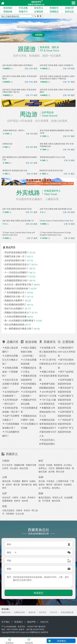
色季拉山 (43, 468)
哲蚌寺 (17, 501)
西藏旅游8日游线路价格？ (17, 288)
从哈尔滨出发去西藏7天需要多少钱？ (11, 384)
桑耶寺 (25, 481)
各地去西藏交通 (67, 612)
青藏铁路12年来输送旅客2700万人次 (47, 412)
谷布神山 (46, 488)
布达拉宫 (6, 497)
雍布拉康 (6, 481)
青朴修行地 (26, 485)
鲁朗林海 (58, 465)
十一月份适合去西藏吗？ (17, 272)
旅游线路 (8, 8)
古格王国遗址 (8, 510)
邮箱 (9, 569)
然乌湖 (42, 481)
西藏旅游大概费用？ (14, 300)
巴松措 (42, 465)
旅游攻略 (29, 342)
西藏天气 (23, 11)
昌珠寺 (9, 485)
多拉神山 (56, 488)
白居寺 (5, 468)
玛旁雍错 (10, 514)
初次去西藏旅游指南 (14, 324)
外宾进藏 (23, 8)
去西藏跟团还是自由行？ (17, 268)
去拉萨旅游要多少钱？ (16, 260)
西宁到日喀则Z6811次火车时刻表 (66, 364)
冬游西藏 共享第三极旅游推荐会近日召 (48, 352)
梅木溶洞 (56, 501)
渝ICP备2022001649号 (35, 629)
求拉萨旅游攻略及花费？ (17, 252)
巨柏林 (49, 465)
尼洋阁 (51, 472)
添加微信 (61, 641)
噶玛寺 (49, 485)
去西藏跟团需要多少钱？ (17, 280)
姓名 (9, 544)
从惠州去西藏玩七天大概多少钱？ (10, 360)
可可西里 (46, 501)
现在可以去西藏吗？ (14, 308)
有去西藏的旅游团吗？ (16, 304)
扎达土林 (20, 514)
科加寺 (27, 510)
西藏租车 (54, 8)
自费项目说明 (19, 612)
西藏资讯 (47, 342)
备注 (9, 577)
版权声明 (31, 622)
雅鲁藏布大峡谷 (63, 468)
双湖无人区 (58, 497)
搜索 (38, 16)
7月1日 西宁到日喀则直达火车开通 (48, 364)
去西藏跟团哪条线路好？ (17, 276)
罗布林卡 (32, 497)
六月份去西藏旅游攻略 (16, 316)
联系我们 (19, 622)
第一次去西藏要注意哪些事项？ (20, 320)
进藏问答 (69, 8)
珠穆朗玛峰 (19, 465)
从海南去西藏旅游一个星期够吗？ (10, 372)
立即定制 (38, 35)
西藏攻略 (8, 11)
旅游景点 (39, 8)
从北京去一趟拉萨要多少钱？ (19, 284)
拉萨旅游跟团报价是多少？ (18, 264)
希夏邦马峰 (31, 465)
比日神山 (68, 465)
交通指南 (39, 11)
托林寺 (19, 510)
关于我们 (6, 622)
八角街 (23, 497)
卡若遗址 (50, 481)
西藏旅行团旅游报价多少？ (18, 312)
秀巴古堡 (60, 472)
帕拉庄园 (24, 468)
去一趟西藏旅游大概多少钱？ (19, 328)
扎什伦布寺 (7, 465)
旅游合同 (32, 612)
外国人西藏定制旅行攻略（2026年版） (29, 352)
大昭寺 (15, 497)
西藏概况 (54, 11)
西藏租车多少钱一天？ (16, 296)
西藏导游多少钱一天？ (16, 256)
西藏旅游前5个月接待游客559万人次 (48, 432)
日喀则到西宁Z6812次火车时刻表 (66, 352)
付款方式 (44, 622)
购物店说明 (6, 612)
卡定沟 (51, 468)
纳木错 (25, 501)
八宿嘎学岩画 (62, 481)
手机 (9, 561)
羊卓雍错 (16, 481)
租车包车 (43, 612)
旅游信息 (69, 11)
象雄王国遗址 (45, 497)
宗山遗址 (14, 468)
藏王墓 (17, 485)
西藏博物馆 (7, 501)
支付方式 (54, 612)
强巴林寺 (58, 485)
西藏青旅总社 (35, 632)
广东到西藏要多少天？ (16, 292)
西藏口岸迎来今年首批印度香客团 (48, 376)
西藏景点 (12, 454)
